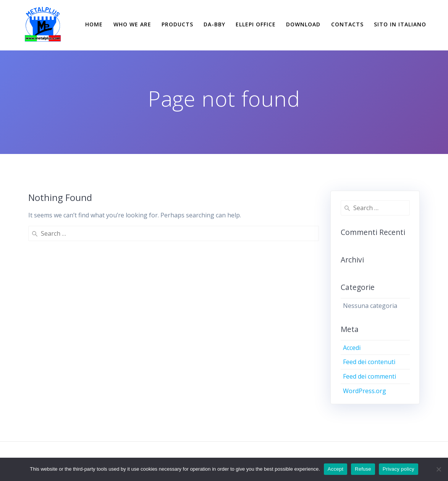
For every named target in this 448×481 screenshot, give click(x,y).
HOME (94, 24)
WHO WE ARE (132, 24)
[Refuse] (438, 469)
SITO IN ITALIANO (400, 24)
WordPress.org (365, 391)
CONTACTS (347, 24)
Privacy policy (399, 469)
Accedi (352, 348)
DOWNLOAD (303, 24)
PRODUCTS (177, 24)
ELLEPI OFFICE (256, 24)
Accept (336, 469)
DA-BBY (214, 24)
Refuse (363, 469)
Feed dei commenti (370, 376)
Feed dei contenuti (369, 362)
